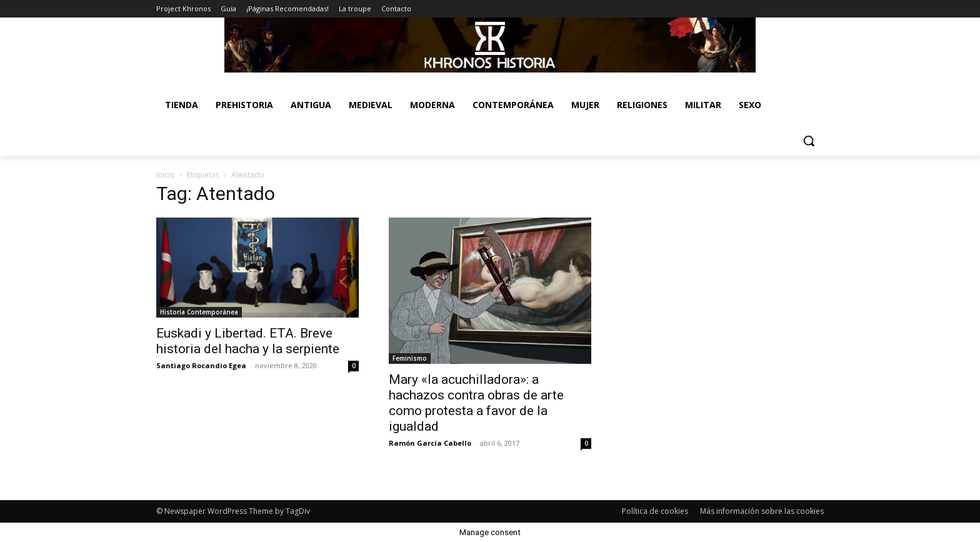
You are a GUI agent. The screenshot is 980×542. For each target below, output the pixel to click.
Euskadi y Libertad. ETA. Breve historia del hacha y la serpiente (248, 341)
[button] (809, 141)
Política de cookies (655, 511)
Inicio (166, 175)
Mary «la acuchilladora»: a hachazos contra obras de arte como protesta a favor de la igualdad (476, 403)
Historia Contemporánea (199, 312)
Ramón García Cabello (430, 443)
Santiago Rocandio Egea (201, 365)
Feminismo (410, 358)
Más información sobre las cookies (762, 511)
